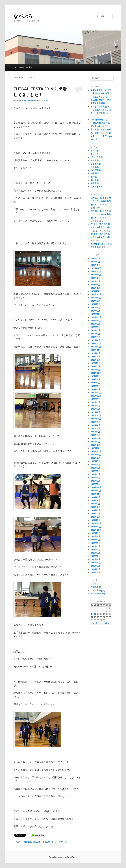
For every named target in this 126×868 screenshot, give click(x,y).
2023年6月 (95, 330)
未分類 (94, 177)
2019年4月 (95, 435)
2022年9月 (95, 353)
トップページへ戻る (23, 67)
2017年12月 (96, 487)
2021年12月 (96, 373)
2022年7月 (95, 357)
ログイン (95, 584)
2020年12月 (96, 393)
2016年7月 (95, 540)
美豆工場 (95, 183)
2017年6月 (95, 507)
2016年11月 (96, 527)
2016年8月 (95, 536)
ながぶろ (23, 16)
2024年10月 (96, 298)
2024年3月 (95, 311)
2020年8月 (95, 399)
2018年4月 (95, 474)
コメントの (98, 590)
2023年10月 (96, 321)
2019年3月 (95, 438)
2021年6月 (95, 386)
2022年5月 (95, 363)
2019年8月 (95, 422)
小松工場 (36, 842)
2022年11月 (96, 347)
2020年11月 (96, 396)
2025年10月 (96, 275)
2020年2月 (95, 412)
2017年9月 (95, 497)
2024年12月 (96, 291)
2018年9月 (95, 458)
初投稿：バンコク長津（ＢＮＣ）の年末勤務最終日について (101, 201)
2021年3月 (95, 389)
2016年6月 (95, 543)
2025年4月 (95, 285)
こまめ (45, 100)
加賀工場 (28, 842)
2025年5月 (95, 281)
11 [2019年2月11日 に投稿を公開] (95, 614)
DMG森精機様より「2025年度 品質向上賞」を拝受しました (100, 123)
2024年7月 (95, 301)
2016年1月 (95, 559)
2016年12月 (96, 523)
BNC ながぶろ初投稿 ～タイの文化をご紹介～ (101, 227)
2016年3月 (95, 553)
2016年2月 (95, 556)
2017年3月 (95, 517)
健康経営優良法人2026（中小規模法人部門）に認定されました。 (101, 93)
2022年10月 (96, 350)
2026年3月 (95, 262)
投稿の (96, 587)
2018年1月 (95, 484)
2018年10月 (96, 455)
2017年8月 (95, 501)
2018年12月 (96, 448)
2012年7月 (95, 572)
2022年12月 (96, 343)
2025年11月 (96, 272)
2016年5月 (95, 546)
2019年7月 (95, 425)
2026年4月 (95, 258)
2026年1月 (95, 265)
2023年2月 (95, 340)
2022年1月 (95, 370)
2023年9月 (95, 324)
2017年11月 (96, 491)
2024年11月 (96, 294)
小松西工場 (45, 842)
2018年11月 (96, 451)
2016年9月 (95, 533)
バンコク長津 (97, 157)
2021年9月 (95, 379)
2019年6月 (95, 429)
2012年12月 (96, 563)
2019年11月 (96, 415)
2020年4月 (95, 406)
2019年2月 (95, 442)
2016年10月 (96, 530)
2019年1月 (95, 445)
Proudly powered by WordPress (63, 857)
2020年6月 (95, 402)
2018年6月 (95, 468)
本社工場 (95, 180)
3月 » (107, 623)
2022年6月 (95, 360)
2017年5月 (95, 510)
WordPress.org (98, 594)
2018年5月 (95, 471)
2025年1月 (95, 288)
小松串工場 (96, 164)
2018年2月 (95, 481)
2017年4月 (95, 514)
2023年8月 (95, 327)
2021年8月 (95, 383)
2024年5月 (95, 308)
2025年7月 (95, 278)
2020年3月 (95, 409)
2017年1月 (95, 520)
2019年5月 (95, 432)
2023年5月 (95, 334)
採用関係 (95, 173)
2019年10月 (96, 419)
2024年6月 (95, 304)
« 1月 (95, 623)
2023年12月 (96, 314)
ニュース (95, 154)
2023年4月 (95, 337)
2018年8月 (95, 461)
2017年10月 (96, 494)
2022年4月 (95, 366)
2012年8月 (95, 569)
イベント (95, 151)
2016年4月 (95, 550)
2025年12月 (96, 268)
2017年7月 (95, 504)
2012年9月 (95, 566)
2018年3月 (95, 478)
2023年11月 (96, 317)
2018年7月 (95, 465)
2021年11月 (96, 376)
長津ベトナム (97, 187)
